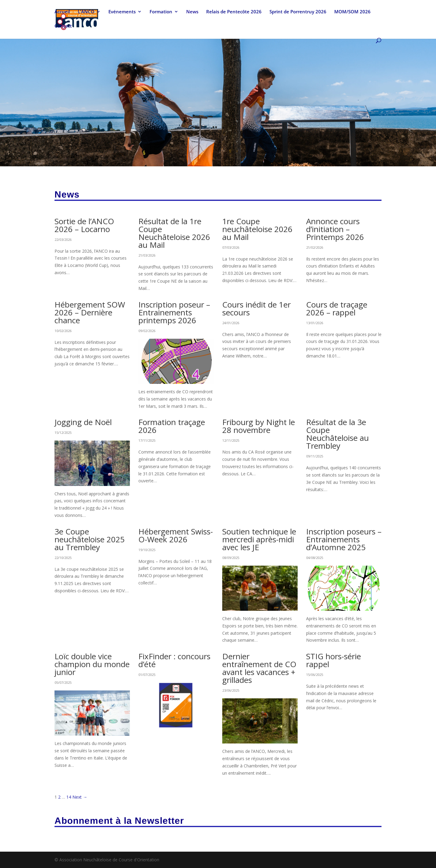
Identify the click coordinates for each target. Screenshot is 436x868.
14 (69, 797)
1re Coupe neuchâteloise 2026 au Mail (257, 229)
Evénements (122, 13)
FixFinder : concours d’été (174, 660)
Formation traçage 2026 (172, 426)
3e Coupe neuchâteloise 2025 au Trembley (90, 539)
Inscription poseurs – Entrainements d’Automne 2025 (344, 539)
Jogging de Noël (83, 422)
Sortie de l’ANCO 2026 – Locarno (84, 225)
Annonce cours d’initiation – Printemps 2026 (335, 229)
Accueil (62, 13)
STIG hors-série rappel (334, 660)
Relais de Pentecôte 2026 (234, 13)
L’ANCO (86, 13)
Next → (80, 797)
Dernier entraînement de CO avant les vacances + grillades (259, 668)
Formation (161, 13)
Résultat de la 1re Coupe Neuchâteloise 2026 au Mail (174, 233)
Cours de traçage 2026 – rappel (337, 308)
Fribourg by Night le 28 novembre (259, 426)
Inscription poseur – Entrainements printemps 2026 (174, 312)
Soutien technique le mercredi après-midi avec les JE (259, 539)
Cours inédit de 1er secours (256, 308)
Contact (63, 27)
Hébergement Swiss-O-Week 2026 (176, 535)
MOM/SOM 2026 (352, 13)
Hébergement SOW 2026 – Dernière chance (90, 312)
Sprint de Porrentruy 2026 (298, 13)
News (192, 13)
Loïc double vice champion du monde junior (92, 664)
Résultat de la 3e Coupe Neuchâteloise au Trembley (337, 434)
